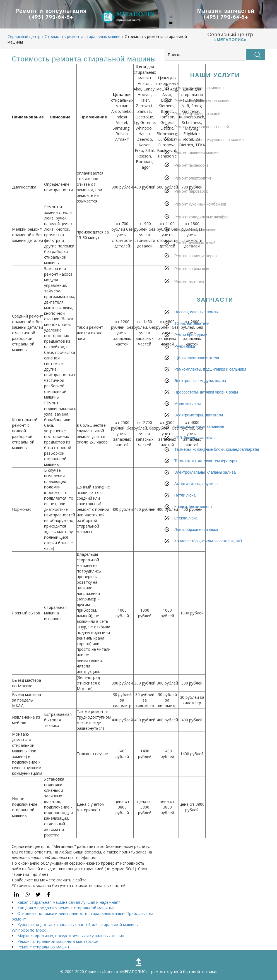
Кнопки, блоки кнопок (193, 518)
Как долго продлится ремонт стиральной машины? (66, 908)
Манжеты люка (188, 415)
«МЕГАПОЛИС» (133, 971)
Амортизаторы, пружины (196, 495)
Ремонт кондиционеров (196, 267)
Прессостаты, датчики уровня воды (206, 403)
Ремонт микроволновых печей (202, 138)
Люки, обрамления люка (196, 541)
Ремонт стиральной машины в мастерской (58, 941)
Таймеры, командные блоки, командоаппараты (217, 461)
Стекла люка (186, 529)
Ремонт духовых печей (195, 254)
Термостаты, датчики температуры (206, 472)
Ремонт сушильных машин (198, 125)
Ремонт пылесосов (192, 177)
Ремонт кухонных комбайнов (200, 215)
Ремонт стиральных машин (43, 947)
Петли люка (185, 506)
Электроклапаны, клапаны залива (205, 483)
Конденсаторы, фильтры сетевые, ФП (208, 552)
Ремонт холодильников (195, 241)
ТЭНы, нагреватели (192, 335)
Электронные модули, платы (200, 392)
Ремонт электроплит (193, 189)
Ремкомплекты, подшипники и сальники (210, 380)
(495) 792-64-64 (51, 18)
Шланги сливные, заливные (199, 438)
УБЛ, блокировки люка (195, 449)
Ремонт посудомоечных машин (202, 112)
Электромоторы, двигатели (199, 426)
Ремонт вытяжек (189, 293)
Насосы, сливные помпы (197, 323)
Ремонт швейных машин (197, 164)
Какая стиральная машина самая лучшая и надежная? (69, 902)
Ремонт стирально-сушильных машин (209, 151)
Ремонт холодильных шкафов (201, 228)
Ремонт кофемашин (192, 280)
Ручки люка (185, 357)
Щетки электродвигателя (197, 369)
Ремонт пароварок (191, 202)
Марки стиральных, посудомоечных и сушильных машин (71, 936)
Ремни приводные (191, 346)
